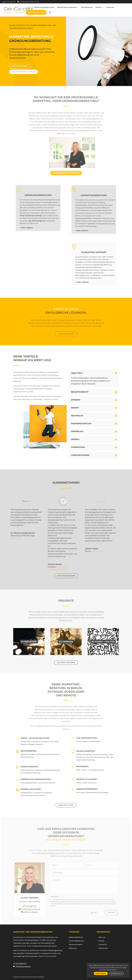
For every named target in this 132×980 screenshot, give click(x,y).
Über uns (102, 937)
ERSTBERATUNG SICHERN (24, 70)
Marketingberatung (76, 937)
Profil (98, 7)
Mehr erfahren (20, 65)
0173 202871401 (21, 964)
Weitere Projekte (66, 663)
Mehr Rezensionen (66, 576)
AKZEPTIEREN (101, 973)
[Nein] (127, 970)
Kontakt (110, 7)
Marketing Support (76, 944)
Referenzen (87, 7)
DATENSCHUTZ (116, 973)
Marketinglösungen (67, 7)
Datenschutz (103, 948)
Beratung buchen (36, 12)
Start (29, 7)
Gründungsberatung (44, 7)
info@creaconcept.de (23, 966)
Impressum (103, 944)
